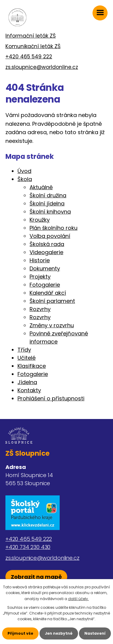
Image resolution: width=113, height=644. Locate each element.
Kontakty (29, 390)
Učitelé (27, 358)
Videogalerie (46, 252)
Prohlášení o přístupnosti (51, 398)
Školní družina (48, 195)
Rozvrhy (40, 309)
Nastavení (95, 633)
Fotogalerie (45, 285)
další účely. (78, 599)
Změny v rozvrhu (52, 325)
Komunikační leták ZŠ (33, 46)
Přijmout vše (20, 633)
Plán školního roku (53, 228)
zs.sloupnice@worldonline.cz (42, 67)
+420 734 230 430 (28, 547)
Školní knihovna (50, 212)
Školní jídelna (47, 203)
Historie (40, 260)
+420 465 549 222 (29, 57)
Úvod (24, 171)
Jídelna (27, 382)
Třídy (24, 350)
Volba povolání (50, 236)
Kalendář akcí (48, 293)
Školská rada (47, 244)
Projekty (40, 277)
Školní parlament (52, 301)
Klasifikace (32, 366)
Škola (25, 179)
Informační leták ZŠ (31, 36)
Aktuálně (41, 187)
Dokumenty (45, 268)
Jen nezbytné (59, 633)
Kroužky (40, 220)
